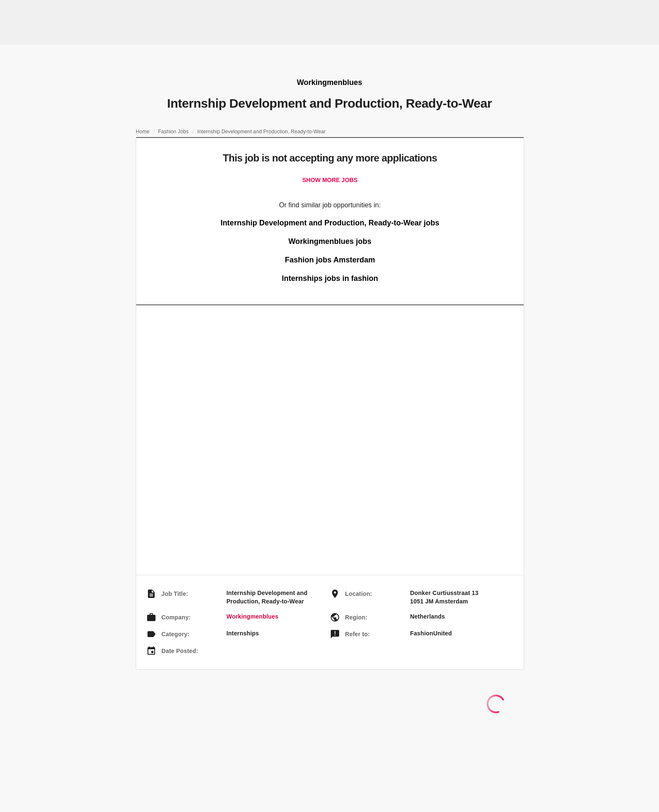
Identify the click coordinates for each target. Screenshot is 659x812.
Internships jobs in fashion (330, 278)
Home (143, 132)
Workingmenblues (253, 616)
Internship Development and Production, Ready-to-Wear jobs (330, 223)
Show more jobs (330, 180)
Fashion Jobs (173, 132)
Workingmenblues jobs (330, 241)
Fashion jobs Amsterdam (330, 260)
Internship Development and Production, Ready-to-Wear (261, 132)
